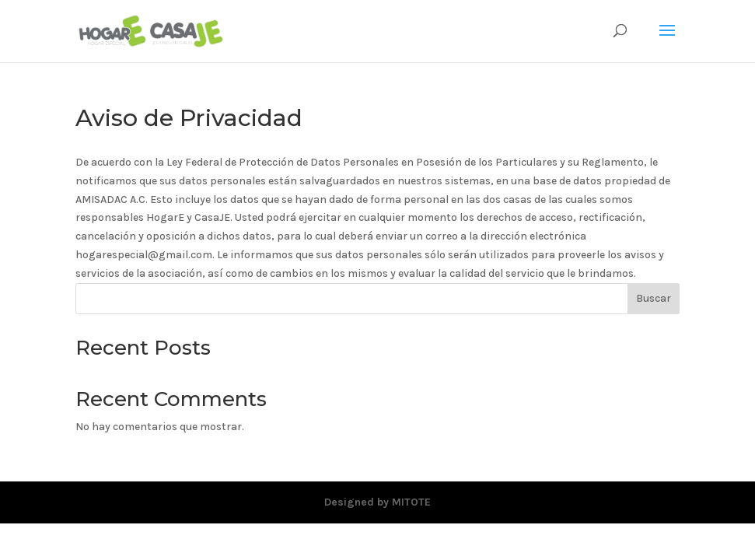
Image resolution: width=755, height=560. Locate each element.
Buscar (654, 298)
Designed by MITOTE (377, 502)
